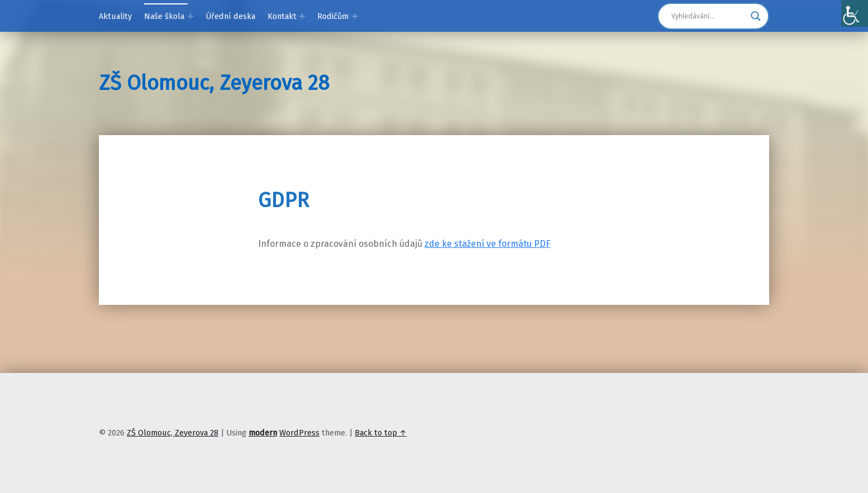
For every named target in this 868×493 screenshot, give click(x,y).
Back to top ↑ (381, 433)
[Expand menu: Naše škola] (190, 16)
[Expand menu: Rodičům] (355, 16)
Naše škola (164, 16)
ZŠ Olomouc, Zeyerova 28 (214, 83)
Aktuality (115, 16)
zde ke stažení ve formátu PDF (487, 244)
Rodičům (333, 16)
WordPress (299, 433)
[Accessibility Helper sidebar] (855, 13)
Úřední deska (230, 16)
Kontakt (282, 16)
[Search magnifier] (756, 16)
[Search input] (708, 16)
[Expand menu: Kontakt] (302, 16)
